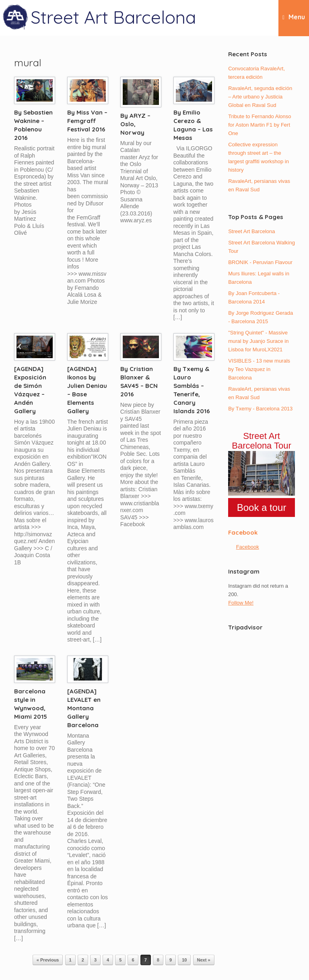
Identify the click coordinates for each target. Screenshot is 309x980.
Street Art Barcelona (251, 231)
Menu (294, 17)
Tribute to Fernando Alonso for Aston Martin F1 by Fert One (260, 125)
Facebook (243, 532)
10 (184, 960)
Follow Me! (241, 603)
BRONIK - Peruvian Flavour (260, 262)
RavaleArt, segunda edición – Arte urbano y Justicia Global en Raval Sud (260, 97)
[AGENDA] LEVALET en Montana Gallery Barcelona (84, 708)
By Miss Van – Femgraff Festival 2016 (87, 121)
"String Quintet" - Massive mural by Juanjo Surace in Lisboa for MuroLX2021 (258, 341)
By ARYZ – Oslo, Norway (135, 124)
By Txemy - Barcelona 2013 (260, 409)
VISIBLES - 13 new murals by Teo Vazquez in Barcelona (259, 369)
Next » (204, 960)
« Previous (48, 960)
